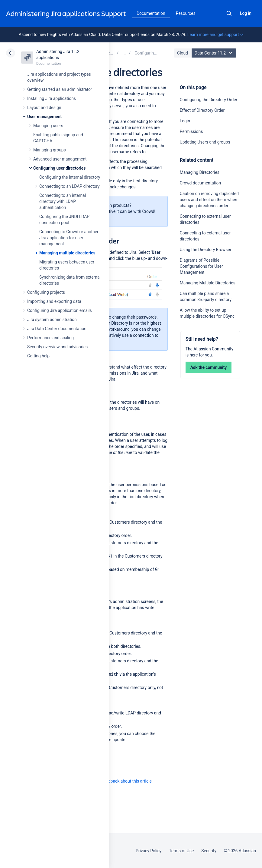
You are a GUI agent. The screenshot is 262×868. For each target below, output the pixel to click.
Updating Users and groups (205, 142)
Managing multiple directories (67, 253)
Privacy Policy (149, 851)
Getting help (38, 356)
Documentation (151, 13)
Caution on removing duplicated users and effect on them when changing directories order (209, 200)
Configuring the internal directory (70, 177)
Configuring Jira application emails (60, 310)
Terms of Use (181, 851)
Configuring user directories (59, 168)
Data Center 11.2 (215, 53)
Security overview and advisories (57, 347)
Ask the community (209, 367)
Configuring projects (46, 292)
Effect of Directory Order (202, 110)
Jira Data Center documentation (57, 329)
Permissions (191, 131)
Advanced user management (60, 159)
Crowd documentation (201, 183)
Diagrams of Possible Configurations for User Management (201, 266)
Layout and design (44, 108)
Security (209, 851)
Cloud (183, 53)
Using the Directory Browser (206, 250)
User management (44, 117)
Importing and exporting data (54, 301)
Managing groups (50, 150)
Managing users (48, 126)
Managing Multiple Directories (208, 283)
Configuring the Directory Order (209, 100)
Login (185, 121)
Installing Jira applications (52, 98)
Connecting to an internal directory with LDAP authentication (63, 201)
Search (229, 13)
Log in (246, 13)
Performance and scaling (50, 338)
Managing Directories (200, 172)
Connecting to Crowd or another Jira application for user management (69, 238)
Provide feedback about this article (120, 781)
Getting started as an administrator (60, 89)
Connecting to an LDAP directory (70, 186)
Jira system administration (52, 320)
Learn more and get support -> (215, 35)
